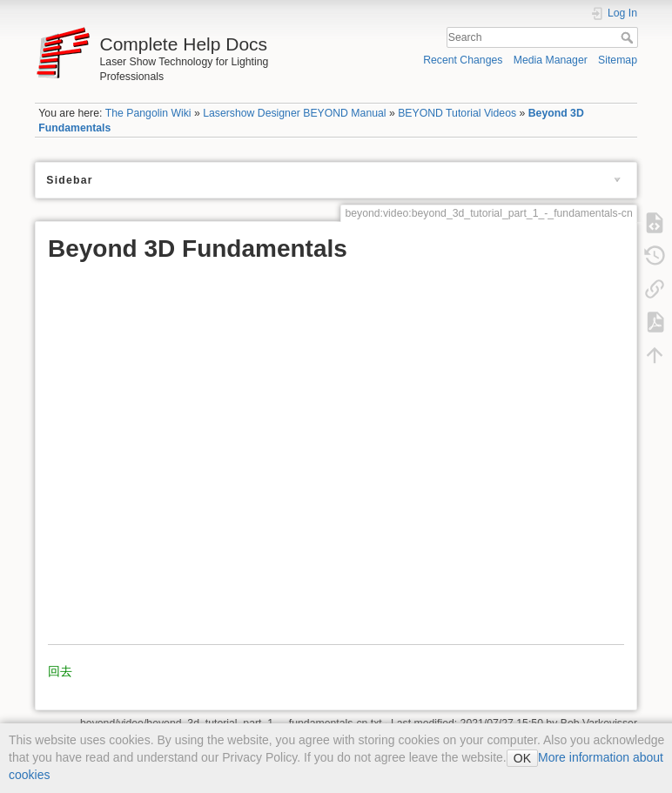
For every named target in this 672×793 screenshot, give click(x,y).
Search (629, 37)
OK (522, 758)
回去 (60, 671)
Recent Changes (463, 60)
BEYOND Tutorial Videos (457, 113)
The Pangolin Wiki (148, 113)
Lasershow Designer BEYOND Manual (294, 113)
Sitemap (618, 60)
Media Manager (551, 60)
